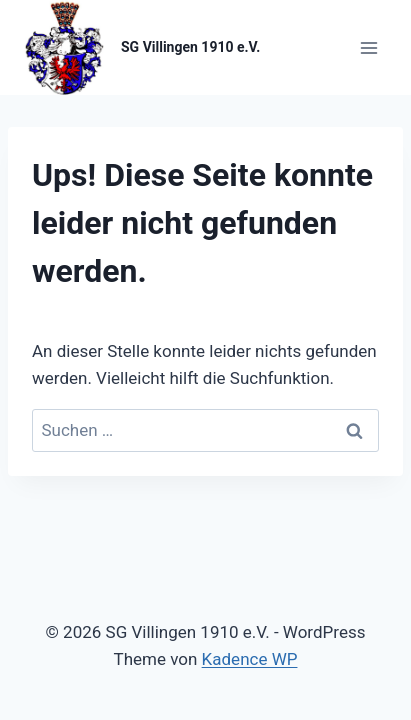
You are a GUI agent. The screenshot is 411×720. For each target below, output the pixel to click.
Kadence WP (250, 659)
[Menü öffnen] (368, 47)
